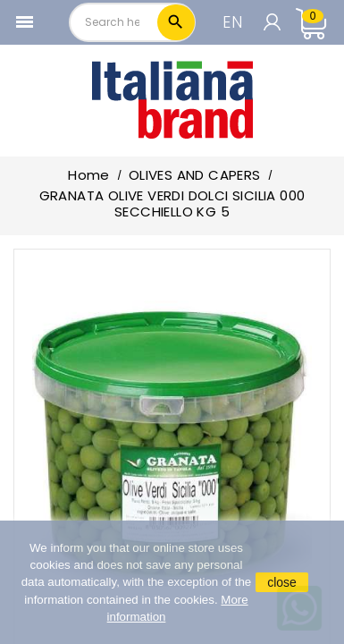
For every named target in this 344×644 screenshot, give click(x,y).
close (282, 582)
